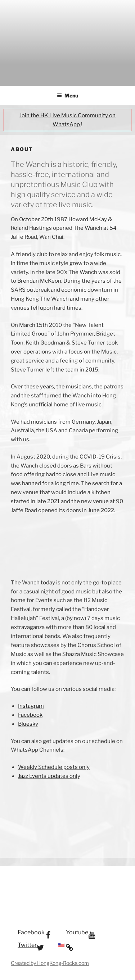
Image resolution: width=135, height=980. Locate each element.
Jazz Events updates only (49, 776)
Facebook (30, 715)
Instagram (31, 706)
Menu (67, 95)
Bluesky (28, 724)
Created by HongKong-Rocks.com (50, 963)
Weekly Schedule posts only (54, 767)
